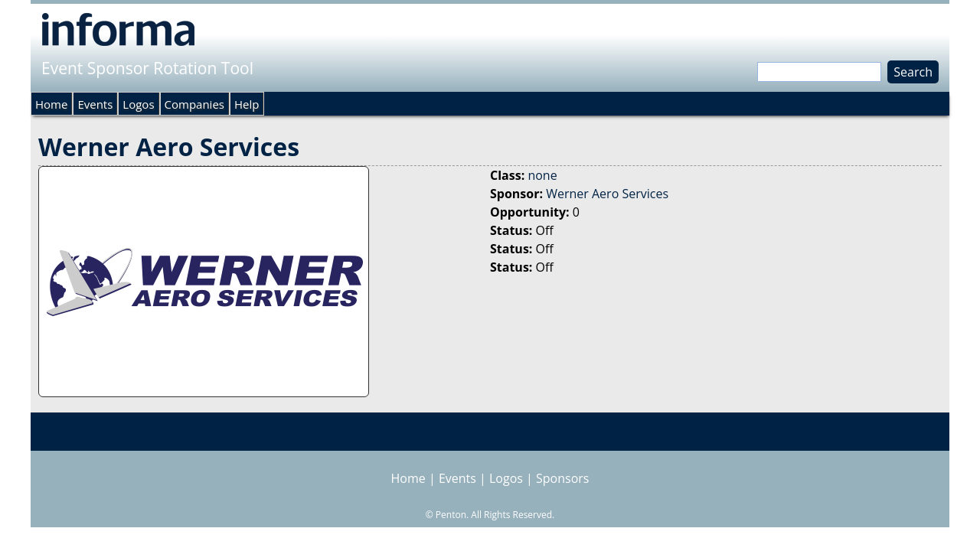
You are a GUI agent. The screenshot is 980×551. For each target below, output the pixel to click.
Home (51, 104)
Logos (138, 104)
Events (95, 104)
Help (247, 104)
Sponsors (562, 478)
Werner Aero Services (607, 194)
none (542, 175)
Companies (194, 104)
